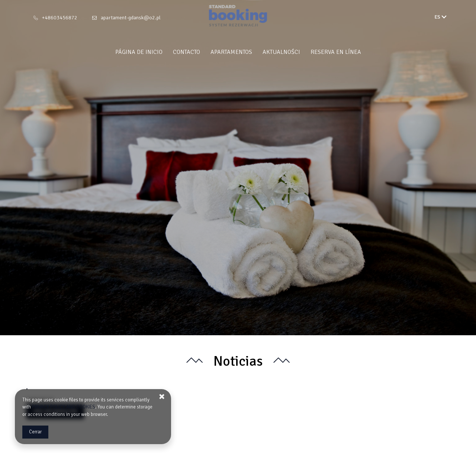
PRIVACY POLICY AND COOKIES (64, 407)
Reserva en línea (336, 52)
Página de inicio (139, 52)
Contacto (186, 52)
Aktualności (281, 52)
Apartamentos (231, 52)
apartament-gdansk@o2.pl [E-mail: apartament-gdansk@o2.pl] (131, 18)
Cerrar (35, 432)
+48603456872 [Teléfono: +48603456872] (60, 18)
